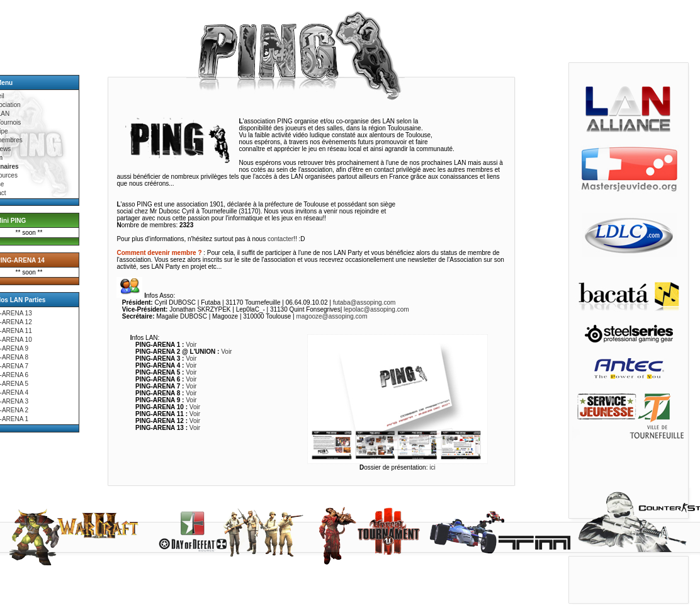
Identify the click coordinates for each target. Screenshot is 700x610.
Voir (191, 345)
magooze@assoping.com (331, 316)
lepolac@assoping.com (376, 309)
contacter (280, 239)
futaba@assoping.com (364, 302)
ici (432, 467)
